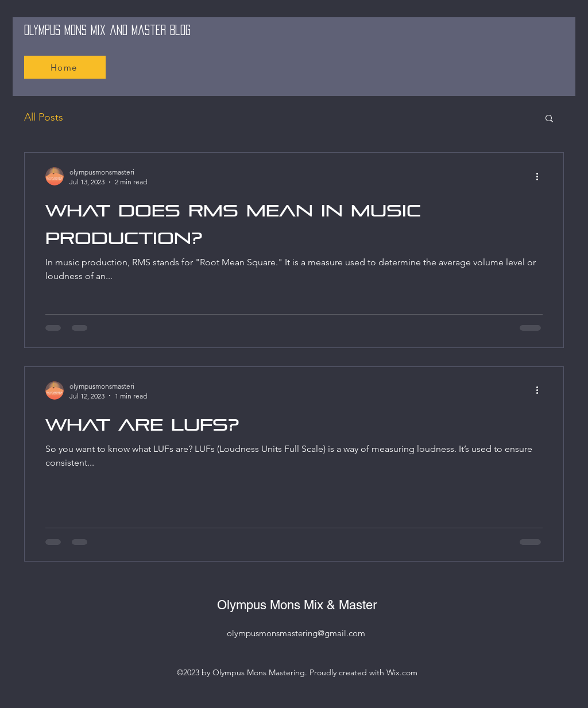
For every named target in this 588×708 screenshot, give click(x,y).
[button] (549, 119)
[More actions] (541, 176)
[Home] (65, 67)
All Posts (44, 117)
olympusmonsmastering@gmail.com (296, 633)
